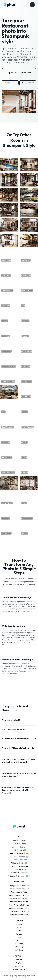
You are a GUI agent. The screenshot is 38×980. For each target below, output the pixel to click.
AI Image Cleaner (19, 847)
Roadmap (19, 944)
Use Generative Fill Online (19, 898)
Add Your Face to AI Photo (19, 895)
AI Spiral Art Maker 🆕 (19, 857)
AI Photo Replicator (19, 860)
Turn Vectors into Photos (19, 905)
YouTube (19, 963)
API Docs (19, 950)
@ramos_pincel (30, 976)
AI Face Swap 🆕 (19, 869)
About (19, 940)
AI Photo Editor (19, 840)
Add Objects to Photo (19, 892)
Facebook (19, 966)
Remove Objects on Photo (19, 889)
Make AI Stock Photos (19, 915)
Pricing (19, 924)
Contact (19, 937)
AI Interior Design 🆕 (19, 863)
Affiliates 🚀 (19, 947)
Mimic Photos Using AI (19, 902)
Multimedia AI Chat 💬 (19, 873)
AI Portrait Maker (19, 844)
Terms (19, 931)
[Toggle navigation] (32, 5)
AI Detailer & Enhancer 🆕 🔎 (19, 876)
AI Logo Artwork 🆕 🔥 (19, 853)
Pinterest (19, 960)
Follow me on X (19, 969)
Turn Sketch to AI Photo (19, 911)
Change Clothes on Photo (19, 886)
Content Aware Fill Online (19, 908)
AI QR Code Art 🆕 (19, 850)
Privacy (19, 934)
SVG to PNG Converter (19, 866)
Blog (19, 928)
